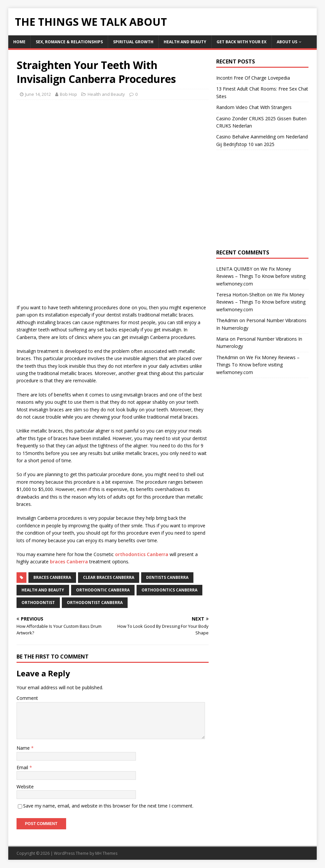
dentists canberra (167, 577)
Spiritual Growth (133, 42)
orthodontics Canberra (142, 554)
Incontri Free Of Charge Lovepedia (253, 78)
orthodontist (38, 603)
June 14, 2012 (38, 94)
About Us (287, 42)
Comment (27, 698)
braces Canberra (69, 562)
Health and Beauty (185, 42)
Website (25, 787)
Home (19, 42)
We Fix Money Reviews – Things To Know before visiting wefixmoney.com (261, 276)
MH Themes (106, 853)
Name (24, 748)
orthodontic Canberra (103, 590)
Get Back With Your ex (242, 42)
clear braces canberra (109, 577)
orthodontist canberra (95, 603)
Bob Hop (68, 94)
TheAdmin (227, 320)
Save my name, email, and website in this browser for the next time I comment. (108, 806)
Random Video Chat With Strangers (254, 107)
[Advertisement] (72, 153)
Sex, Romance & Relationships (69, 42)
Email (23, 767)
